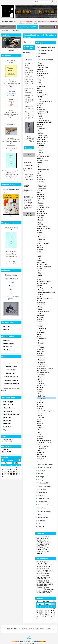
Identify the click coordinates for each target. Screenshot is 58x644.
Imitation (41, 356)
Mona (40, 127)
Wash (40, 275)
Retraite (41, 349)
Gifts (39, 419)
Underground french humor (47, 288)
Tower (40, 286)
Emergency (42, 103)
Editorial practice (43, 505)
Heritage (41, 125)
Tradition (41, 203)
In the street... (42, 371)
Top (29, 638)
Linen (40, 178)
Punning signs (43, 135)
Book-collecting (42, 517)
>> (53, 604)
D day (40, 307)
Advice (40, 108)
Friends (40, 495)
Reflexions (41, 239)
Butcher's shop (43, 284)
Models (40, 224)
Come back (42, 375)
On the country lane (44, 267)
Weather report (43, 137)
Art (39, 430)
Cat (39, 432)
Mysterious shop (43, 141)
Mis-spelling (42, 457)
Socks (40, 167)
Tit (39, 173)
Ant (39, 258)
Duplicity (41, 220)
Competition (41, 508)
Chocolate (41, 211)
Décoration (41, 347)
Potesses (41, 315)
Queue (40, 201)
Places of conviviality (44, 486)
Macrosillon (42, 78)
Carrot (40, 131)
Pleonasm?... (42, 448)
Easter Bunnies (43, 214)
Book (39, 514)
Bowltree (41, 182)
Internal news (42, 492)
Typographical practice (45, 50)
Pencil (40, 116)
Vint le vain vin (43, 366)
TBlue (40, 309)
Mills (39, 80)
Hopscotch (41, 195)
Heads (40, 231)
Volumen (41, 254)
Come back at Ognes (45, 281)
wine (39, 426)
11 (40, 613)
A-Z (39, 154)
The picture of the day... (45, 60)
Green (40, 245)
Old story (41, 318)
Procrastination (43, 95)
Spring (40, 390)
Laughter (41, 459)
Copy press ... (41, 553)
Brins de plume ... (42, 546)
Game (40, 233)
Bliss (39, 252)
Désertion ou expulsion (45, 368)
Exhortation (42, 216)
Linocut (11, 290)
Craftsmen (41, 129)
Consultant (41, 237)
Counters (41, 388)
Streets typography (43, 467)
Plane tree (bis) (43, 112)
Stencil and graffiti (44, 243)
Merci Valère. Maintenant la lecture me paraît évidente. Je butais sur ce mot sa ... (45, 572)
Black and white (43, 67)
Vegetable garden (44, 74)
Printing (40, 480)
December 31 (42, 303)
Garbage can (42, 114)
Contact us (8, 449)
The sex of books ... (42, 549)
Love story (41, 180)
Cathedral (41, 146)
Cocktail (41, 190)
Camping (41, 330)
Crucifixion (41, 110)
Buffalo (40, 97)
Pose (40, 277)
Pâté (39, 273)
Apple (40, 381)
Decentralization (43, 161)
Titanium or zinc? (43, 311)
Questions (41, 404)
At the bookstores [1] (11, 279)
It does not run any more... (46, 411)
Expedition (41, 358)
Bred (39, 434)
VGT (39, 105)
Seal (39, 421)
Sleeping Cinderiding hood (46, 292)
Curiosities (41, 396)
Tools (39, 57)
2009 (40, 428)
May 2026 (46, 601)
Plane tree (41, 144)
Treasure (41, 65)
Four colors (42, 290)
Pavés (40, 394)
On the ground (43, 265)
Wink (40, 450)
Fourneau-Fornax (43, 499)
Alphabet (40, 527)
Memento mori (43, 339)
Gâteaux (41, 76)
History (40, 326)
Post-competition (43, 483)
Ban (39, 279)
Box (39, 235)
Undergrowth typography (46, 47)
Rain (39, 241)
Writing (40, 93)
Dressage (41, 343)
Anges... (41, 341)
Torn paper (41, 262)
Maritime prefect (43, 446)
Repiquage (41, 360)
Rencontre (41, 377)
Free (39, 99)
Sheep (40, 91)
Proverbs (40, 474)
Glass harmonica (43, 156)
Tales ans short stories (45, 464)
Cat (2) (40, 415)
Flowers (41, 407)
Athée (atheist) (43, 186)
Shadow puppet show (45, 298)
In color (40, 294)
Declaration (42, 332)
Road (40, 296)
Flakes (40, 313)
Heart (40, 150)
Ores (40, 222)
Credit (40, 322)
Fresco (40, 63)
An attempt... (42, 218)
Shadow (41, 455)
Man (39, 184)
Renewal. (41, 452)
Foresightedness (43, 120)
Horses (40, 324)
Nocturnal (41, 248)
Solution (41, 320)
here (39, 461)
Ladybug (41, 133)
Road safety (42, 199)
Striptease (41, 383)
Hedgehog (41, 86)
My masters (41, 489)
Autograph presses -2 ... (44, 538)
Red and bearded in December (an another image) (44, 442)
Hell (39, 88)
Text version (8, 451)
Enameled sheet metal (45, 101)
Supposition (42, 188)
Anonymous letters (44, 228)
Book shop (41, 385)
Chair (40, 301)
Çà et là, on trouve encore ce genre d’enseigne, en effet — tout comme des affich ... (45, 591)
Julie (39, 165)
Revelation (41, 209)
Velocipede (42, 139)
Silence (40, 158)
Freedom (41, 205)
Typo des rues (42, 53)
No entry (41, 152)
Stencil (11, 286)
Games (40, 438)
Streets (40, 436)
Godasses (41, 364)
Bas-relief (41, 351)
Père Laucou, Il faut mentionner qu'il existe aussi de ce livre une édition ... (45, 565)
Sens (40, 400)
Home (40, 335)
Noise (40, 84)
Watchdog (41, 197)
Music (40, 269)
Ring (39, 82)
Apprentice (41, 417)
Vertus (40, 392)
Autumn (40, 354)
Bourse (40, 424)
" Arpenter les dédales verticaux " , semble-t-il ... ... (45, 578)
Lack (39, 256)
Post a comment (29, 155)
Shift (39, 271)
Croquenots (42, 362)
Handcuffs (43, 398)
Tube (40, 260)
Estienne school (43, 226)
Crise (40, 337)
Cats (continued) (43, 169)
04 (40, 611)
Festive (40, 402)
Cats (39, 175)
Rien (39, 345)
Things (40, 163)
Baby (40, 379)
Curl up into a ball (44, 207)
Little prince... (42, 71)
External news (42, 502)
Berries (40, 118)
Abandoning (42, 328)
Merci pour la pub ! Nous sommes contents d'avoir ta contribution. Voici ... (45, 584)
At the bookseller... (44, 373)
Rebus (40, 171)
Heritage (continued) (45, 122)
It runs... (41, 413)
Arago (40, 192)
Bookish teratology (43, 511)
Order (40, 409)
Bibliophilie (41, 520)
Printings (40, 477)
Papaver (41, 69)
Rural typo (40, 470)
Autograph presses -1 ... (44, 542)
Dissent (40, 148)
